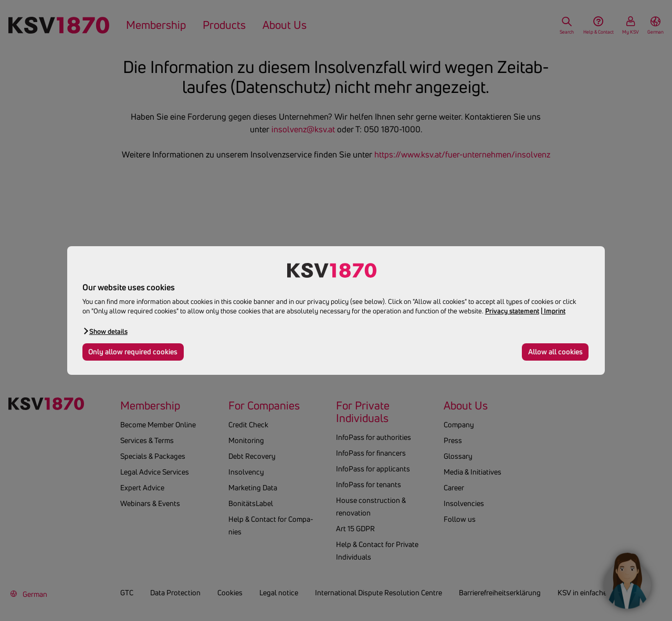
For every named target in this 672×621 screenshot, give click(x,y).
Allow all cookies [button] (555, 352)
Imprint (555, 311)
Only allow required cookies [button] (133, 352)
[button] (105, 331)
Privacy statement (512, 311)
